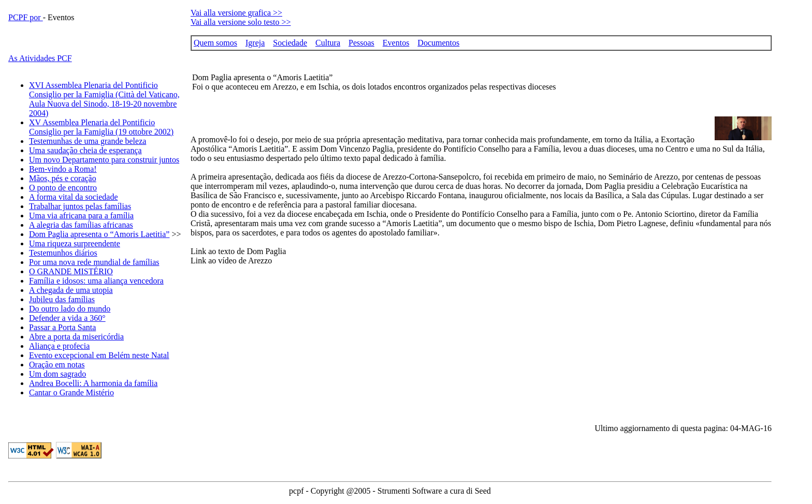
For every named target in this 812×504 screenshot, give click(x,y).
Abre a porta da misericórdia (76, 337)
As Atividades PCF (40, 58)
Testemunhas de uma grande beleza (88, 141)
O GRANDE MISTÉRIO (71, 271)
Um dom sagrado (57, 374)
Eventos (396, 43)
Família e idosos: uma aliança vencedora (96, 281)
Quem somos (215, 43)
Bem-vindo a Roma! (63, 169)
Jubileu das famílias (62, 299)
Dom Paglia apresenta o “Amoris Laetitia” (99, 234)
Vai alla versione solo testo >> (241, 22)
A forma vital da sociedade (74, 197)
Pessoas (361, 43)
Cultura (328, 43)
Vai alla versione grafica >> (236, 13)
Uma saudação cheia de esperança (85, 150)
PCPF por (26, 17)
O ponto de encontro (63, 188)
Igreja (255, 43)
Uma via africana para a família (81, 216)
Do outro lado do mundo (70, 309)
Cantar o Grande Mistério (71, 392)
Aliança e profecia (59, 346)
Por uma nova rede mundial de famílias (94, 262)
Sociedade (290, 43)
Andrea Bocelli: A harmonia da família (93, 383)
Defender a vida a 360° (67, 318)
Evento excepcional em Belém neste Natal (99, 355)
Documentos (438, 43)
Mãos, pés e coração (63, 178)
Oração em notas (57, 365)
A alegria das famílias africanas (81, 225)
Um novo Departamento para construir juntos (104, 160)
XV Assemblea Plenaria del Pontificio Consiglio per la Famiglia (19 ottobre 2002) (101, 127)
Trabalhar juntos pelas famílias (80, 206)
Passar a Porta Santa (62, 327)
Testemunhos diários (63, 253)
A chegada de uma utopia (71, 290)
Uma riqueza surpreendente (75, 243)
